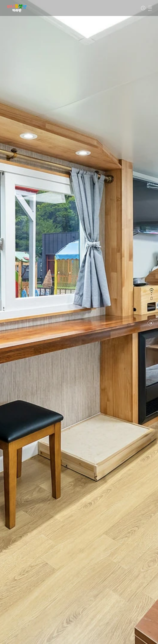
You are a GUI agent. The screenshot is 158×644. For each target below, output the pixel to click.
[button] (151, 323)
